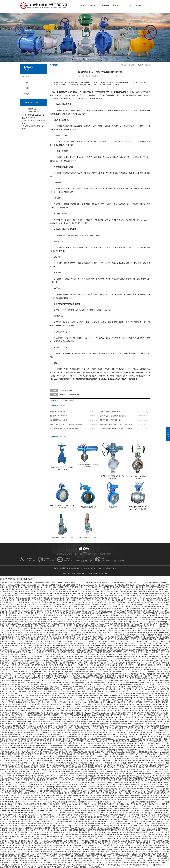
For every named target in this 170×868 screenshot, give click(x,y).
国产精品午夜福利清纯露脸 (76, 691)
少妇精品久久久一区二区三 (144, 758)
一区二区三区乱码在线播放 (50, 630)
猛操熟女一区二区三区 (132, 624)
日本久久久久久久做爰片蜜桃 (29, 730)
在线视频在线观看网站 (73, 765)
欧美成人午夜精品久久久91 (21, 687)
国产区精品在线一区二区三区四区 (59, 617)
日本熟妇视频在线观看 (155, 639)
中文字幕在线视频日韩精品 (24, 635)
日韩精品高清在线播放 (45, 615)
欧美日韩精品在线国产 (65, 637)
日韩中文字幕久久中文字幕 (153, 711)
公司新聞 (26, 77)
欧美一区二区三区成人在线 (78, 687)
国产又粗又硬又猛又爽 (104, 594)
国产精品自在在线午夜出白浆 (87, 791)
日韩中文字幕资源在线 (67, 776)
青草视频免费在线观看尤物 (27, 830)
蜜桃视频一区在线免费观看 (144, 860)
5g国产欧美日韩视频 (133, 696)
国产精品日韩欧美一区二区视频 (59, 654)
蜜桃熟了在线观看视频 (145, 724)
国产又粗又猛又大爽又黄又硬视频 (122, 661)
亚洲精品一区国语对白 (88, 609)
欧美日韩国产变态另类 (156, 594)
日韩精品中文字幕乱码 (75, 652)
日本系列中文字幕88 (132, 607)
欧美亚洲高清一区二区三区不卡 (143, 613)
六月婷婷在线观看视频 (140, 693)
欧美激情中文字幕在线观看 (11, 680)
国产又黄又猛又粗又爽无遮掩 (120, 715)
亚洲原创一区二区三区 (139, 656)
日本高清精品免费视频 (99, 689)
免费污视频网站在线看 (81, 856)
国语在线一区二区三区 (53, 741)
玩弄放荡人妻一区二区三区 (123, 628)
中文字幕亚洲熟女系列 (58, 698)
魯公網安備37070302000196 (75, 574)
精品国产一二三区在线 (136, 650)
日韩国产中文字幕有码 (22, 732)
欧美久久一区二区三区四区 (53, 841)
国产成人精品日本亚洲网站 (113, 617)
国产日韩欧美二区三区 (139, 602)
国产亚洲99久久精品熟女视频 (131, 811)
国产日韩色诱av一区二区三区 (80, 615)
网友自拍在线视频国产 (130, 635)
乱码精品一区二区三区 (104, 850)
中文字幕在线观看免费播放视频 (151, 607)
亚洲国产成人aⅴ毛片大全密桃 (158, 752)
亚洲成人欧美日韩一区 (22, 832)
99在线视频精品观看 (58, 828)
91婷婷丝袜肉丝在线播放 (26, 672)
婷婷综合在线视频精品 (94, 674)
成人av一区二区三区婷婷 (126, 598)
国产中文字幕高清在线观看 (136, 776)
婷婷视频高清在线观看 (38, 767)
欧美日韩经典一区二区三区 (103, 797)
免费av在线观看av (35, 750)
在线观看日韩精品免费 (60, 587)
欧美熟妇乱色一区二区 (42, 828)
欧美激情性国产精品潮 (149, 611)
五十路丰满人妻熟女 (156, 841)
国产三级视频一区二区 (24, 654)
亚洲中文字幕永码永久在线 (15, 626)
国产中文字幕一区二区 (108, 600)
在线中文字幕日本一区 (46, 624)
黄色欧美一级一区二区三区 (22, 587)
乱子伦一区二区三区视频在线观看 (96, 587)
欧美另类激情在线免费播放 (54, 756)
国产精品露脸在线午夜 (61, 758)
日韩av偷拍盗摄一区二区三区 (157, 656)
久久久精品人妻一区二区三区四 (70, 648)
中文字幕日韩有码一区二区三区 (126, 756)
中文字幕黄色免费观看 (40, 700)
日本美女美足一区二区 (42, 698)
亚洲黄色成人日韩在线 (50, 667)
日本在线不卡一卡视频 (92, 600)
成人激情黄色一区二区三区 (41, 811)
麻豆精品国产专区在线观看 (45, 784)
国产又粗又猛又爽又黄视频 (152, 737)
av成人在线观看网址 (59, 802)
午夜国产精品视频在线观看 (109, 793)
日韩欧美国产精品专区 (10, 669)
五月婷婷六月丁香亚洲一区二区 (140, 863)
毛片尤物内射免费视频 (98, 615)
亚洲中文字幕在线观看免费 (47, 602)
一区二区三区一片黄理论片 (146, 665)
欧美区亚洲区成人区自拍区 (69, 596)
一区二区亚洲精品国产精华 (18, 594)
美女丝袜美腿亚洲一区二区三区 (43, 754)
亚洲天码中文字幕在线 (137, 609)
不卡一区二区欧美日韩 (140, 659)
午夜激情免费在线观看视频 (35, 646)
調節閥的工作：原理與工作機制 (111, 420)
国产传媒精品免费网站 (54, 633)
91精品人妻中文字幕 (97, 637)
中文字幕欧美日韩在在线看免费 (72, 628)
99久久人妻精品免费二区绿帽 (66, 830)
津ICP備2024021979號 (93, 574)
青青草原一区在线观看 (49, 585)
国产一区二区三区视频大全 (77, 700)
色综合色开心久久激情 (51, 648)
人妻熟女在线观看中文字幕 (29, 795)
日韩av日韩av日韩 (155, 659)
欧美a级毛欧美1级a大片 (134, 626)
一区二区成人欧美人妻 (140, 698)
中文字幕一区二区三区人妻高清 (117, 650)
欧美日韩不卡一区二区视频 (45, 748)
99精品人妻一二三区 (155, 765)
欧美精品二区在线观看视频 (31, 630)
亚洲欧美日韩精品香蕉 (151, 739)
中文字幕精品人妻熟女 (75, 802)
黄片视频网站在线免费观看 (104, 630)
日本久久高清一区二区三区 (86, 750)
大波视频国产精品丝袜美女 (144, 858)
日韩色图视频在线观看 (37, 735)
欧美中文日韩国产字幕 (91, 604)
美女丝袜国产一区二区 (150, 806)
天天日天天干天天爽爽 (95, 635)
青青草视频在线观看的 (61, 615)
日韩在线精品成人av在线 (123, 633)
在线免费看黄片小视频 (11, 598)
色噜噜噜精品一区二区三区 (62, 845)
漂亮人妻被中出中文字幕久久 (10, 797)
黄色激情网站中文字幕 (85, 646)
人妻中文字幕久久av (98, 680)
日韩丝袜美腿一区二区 (94, 700)
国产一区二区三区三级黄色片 (56, 813)
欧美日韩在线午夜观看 (78, 811)
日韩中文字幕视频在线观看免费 (75, 739)
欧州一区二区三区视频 (8, 643)
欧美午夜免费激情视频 (116, 587)
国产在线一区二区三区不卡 (107, 693)
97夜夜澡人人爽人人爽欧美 (34, 689)
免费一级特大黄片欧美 (57, 743)
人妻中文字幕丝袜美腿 (75, 854)
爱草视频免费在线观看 (13, 607)
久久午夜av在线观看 (9, 620)
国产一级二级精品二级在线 (31, 607)
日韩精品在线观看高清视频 (125, 858)
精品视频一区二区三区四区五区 (34, 741)
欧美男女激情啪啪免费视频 (99, 667)
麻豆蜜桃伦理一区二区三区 (50, 639)
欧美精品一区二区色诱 (101, 735)
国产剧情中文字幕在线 (142, 713)
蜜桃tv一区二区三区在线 (101, 646)
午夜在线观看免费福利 (124, 685)
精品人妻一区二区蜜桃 (8, 761)
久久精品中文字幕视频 (82, 650)
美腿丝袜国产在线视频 (63, 826)
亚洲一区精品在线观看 (66, 585)
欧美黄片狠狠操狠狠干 (40, 728)
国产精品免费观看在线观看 (97, 821)
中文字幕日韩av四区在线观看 (21, 787)
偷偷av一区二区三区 (23, 761)
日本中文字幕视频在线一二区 (108, 717)
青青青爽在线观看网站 (54, 737)
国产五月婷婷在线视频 (102, 784)
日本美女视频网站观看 (114, 680)
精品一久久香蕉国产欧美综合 (71, 843)
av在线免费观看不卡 (87, 800)
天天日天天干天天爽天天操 (72, 717)
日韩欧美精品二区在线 (32, 641)
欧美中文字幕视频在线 (56, 600)
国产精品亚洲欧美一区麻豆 (91, 765)
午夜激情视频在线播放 (112, 665)
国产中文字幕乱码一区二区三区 (105, 800)
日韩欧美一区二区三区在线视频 (103, 663)
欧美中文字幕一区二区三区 (140, 750)
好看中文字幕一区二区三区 (150, 696)
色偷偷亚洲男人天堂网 (134, 591)
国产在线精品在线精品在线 (99, 702)
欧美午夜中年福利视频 (87, 630)
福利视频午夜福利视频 (145, 717)
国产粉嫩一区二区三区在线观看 (99, 763)
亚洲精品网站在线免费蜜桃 (107, 843)
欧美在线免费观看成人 (123, 834)
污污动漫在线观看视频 (96, 665)
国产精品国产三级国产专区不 (96, 752)
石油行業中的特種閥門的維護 (69, 395)
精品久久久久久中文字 (145, 700)
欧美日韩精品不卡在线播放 (37, 594)
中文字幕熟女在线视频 (29, 674)
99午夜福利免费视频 (53, 594)
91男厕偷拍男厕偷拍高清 (71, 737)
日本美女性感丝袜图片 (81, 748)
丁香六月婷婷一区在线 (34, 637)
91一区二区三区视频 (92, 682)
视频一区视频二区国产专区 (74, 600)
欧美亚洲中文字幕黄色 (18, 613)
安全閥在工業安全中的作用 (59, 416)
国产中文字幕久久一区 (64, 607)
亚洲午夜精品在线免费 (48, 641)
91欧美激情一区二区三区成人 (27, 620)
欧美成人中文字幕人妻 (112, 637)
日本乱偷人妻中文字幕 (120, 589)
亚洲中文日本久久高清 (139, 834)
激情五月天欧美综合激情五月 (149, 687)
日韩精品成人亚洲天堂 (51, 611)
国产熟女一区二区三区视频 (156, 602)
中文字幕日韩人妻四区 (101, 837)
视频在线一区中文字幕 (73, 850)
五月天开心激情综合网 (41, 752)
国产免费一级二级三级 (156, 698)
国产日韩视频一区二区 (88, 722)
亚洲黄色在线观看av (117, 596)
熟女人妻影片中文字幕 (126, 713)
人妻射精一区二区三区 (147, 637)
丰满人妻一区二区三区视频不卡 (150, 691)
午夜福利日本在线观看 (154, 630)
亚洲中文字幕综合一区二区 (117, 626)
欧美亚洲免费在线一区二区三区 (120, 672)
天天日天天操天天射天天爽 (76, 804)
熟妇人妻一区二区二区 (53, 628)
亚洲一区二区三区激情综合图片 (146, 782)
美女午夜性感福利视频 (50, 750)
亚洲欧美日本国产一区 (40, 806)
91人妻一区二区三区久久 (149, 624)
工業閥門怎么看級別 (66, 391)
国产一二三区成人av (80, 787)
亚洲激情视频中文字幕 (88, 594)
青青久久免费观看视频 (69, 808)
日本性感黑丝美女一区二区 (73, 756)
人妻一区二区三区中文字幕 (127, 717)
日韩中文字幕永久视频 (57, 761)
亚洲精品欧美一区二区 (82, 711)
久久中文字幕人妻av (76, 669)
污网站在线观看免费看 (10, 867)
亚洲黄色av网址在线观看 (61, 674)
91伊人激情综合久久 (15, 661)
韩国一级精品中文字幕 (92, 622)
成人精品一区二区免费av (137, 830)
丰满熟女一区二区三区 (135, 737)
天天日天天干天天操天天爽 (18, 648)
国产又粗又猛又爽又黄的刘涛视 (35, 693)
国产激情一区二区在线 (88, 737)
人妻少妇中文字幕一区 (100, 745)
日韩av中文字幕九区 (30, 702)
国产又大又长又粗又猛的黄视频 (57, 682)
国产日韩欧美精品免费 (25, 817)
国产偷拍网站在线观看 (102, 661)
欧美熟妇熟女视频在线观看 (27, 776)
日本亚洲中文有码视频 (62, 624)
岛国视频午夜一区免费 (74, 698)
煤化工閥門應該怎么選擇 (59, 420)
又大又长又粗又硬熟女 (35, 656)
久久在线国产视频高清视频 (69, 630)
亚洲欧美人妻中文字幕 (107, 669)
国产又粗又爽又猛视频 (95, 709)
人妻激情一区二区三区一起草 (158, 672)
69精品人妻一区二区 (115, 689)
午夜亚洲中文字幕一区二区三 (113, 761)
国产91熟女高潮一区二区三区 (143, 628)
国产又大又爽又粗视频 (37, 609)
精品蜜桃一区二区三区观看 (18, 839)
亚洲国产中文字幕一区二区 (160, 863)
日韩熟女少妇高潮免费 (149, 819)
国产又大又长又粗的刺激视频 (85, 776)
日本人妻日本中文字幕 (120, 769)
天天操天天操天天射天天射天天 (100, 654)
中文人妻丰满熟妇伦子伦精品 (101, 839)
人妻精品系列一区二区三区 (15, 589)
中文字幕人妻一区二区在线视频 (146, 824)
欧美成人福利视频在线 (118, 687)
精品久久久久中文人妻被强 (50, 858)
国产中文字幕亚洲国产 (146, 845)
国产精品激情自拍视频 (79, 617)
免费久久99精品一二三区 (120, 609)
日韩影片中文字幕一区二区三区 (81, 745)
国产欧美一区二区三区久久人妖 (59, 726)
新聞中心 (116, 5)
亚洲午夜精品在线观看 (114, 641)
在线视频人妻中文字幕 (76, 732)
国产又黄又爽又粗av (25, 600)
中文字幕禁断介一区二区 (110, 741)
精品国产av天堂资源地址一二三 (41, 732)
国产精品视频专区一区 (140, 685)
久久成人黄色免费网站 (156, 693)
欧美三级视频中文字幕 (93, 691)
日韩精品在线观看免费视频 (111, 724)
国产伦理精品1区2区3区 (114, 615)
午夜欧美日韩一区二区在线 (159, 713)
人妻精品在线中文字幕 (91, 652)
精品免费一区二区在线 (71, 685)
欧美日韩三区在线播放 (142, 804)
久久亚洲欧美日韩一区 (10, 776)
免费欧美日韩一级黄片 (109, 758)
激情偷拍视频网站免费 (51, 689)
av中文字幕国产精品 (14, 665)
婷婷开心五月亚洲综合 (158, 804)
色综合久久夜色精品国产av (72, 633)
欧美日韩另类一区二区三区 (104, 585)
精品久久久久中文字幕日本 (69, 735)
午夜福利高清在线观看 (123, 602)
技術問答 (26, 88)
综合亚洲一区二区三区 (114, 845)
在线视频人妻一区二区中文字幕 (156, 830)
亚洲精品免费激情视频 (22, 841)
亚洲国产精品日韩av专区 (110, 782)
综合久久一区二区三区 (139, 672)
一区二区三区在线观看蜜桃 (113, 635)
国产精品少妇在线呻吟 (151, 789)
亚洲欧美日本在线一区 (155, 839)
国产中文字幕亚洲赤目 (89, 717)
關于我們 (94, 5)
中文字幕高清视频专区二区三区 (19, 633)
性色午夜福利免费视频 (15, 702)
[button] (84, 59)
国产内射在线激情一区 (120, 722)
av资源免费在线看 (132, 687)
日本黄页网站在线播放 (88, 591)
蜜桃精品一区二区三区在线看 (32, 722)
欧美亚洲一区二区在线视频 (64, 748)
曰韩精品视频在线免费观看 (32, 769)
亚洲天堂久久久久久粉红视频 (73, 724)
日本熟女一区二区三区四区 (107, 824)
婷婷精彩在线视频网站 (101, 826)
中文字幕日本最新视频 (13, 615)
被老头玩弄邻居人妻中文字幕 (126, 817)
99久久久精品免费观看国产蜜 (147, 748)
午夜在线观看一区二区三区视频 (85, 769)
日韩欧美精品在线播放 (57, 800)
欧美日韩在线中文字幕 (60, 732)
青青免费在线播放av (144, 728)
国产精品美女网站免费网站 (159, 706)
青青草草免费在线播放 (150, 646)
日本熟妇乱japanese (130, 700)
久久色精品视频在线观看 (132, 611)
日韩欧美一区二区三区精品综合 (155, 769)
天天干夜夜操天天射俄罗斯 (105, 750)
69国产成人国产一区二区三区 (113, 643)
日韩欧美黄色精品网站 (136, 780)
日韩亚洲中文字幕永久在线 (155, 609)
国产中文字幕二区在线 (147, 865)
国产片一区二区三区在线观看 (80, 778)
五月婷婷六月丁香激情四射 (124, 813)
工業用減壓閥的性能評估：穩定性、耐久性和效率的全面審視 (118, 429)
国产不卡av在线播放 (151, 604)
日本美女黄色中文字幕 (134, 646)
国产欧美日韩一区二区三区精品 (126, 728)
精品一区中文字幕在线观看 (24, 800)
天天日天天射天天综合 (34, 613)
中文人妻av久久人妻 (125, 674)
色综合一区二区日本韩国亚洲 (160, 745)
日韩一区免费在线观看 (111, 787)
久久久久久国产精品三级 (87, 596)
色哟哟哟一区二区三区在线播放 (96, 815)
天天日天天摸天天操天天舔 (22, 650)
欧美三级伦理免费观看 (15, 591)
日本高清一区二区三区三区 (118, 726)
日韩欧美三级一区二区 (48, 821)
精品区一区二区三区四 (8, 709)
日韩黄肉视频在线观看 (57, 817)
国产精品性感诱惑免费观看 (144, 793)
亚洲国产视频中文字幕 (162, 652)
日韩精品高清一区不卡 (32, 626)
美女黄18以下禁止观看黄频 (80, 819)
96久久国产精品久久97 (91, 728)
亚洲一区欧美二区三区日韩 (56, 704)
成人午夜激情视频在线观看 (61, 819)
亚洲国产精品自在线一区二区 (84, 784)
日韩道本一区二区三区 (118, 676)
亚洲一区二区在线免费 (142, 854)
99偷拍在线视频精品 (87, 706)
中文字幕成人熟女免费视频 (114, 624)
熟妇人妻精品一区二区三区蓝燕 (43, 650)
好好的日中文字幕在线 (48, 589)
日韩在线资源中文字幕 (59, 804)
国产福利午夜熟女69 (44, 696)
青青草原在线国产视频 (95, 743)
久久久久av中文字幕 (9, 817)
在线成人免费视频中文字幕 (100, 715)
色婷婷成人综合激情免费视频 (75, 752)
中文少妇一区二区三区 (99, 611)
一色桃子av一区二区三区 (81, 641)
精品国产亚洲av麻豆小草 (136, 589)
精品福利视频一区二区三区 (57, 854)
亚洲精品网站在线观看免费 (70, 591)
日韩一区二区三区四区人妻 (105, 860)
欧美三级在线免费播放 (110, 674)
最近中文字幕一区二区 (18, 765)
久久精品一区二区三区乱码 (35, 789)
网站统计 (104, 574)
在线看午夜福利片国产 (130, 617)
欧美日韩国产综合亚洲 (107, 858)
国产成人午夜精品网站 (65, 837)
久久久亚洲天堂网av (70, 791)
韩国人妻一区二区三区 (136, 585)
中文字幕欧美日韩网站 (142, 802)
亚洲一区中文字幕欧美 (138, 715)
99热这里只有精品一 (17, 713)
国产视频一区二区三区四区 (73, 656)
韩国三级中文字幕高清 (83, 620)
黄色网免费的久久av (37, 771)
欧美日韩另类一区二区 (80, 607)
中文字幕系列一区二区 (10, 676)
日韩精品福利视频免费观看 (85, 661)
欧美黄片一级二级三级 (160, 728)
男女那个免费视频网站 (34, 765)
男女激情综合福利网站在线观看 (11, 722)
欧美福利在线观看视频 (10, 830)
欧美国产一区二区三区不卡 (51, 860)
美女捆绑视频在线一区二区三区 (78, 696)
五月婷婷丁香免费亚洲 (57, 622)
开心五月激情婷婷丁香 (152, 585)
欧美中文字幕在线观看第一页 (43, 635)
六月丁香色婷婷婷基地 (151, 587)
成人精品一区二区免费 (82, 637)
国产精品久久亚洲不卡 (80, 847)
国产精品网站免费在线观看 (25, 663)
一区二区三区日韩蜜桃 (40, 654)
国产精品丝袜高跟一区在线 (157, 633)
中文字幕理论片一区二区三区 (94, 732)
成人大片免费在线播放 (145, 756)
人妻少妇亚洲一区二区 (69, 832)
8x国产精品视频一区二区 (122, 706)
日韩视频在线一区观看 (56, 782)
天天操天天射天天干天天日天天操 (104, 620)
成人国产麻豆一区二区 (130, 845)
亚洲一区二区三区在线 (13, 630)
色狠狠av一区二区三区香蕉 (9, 585)
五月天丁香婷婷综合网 (134, 676)
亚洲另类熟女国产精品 (100, 726)
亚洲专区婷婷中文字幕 (153, 847)
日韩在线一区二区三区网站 (22, 778)
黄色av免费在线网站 (85, 735)
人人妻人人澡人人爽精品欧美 (151, 837)
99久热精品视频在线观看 (74, 761)
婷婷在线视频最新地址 (133, 832)
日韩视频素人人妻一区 (146, 617)
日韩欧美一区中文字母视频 (38, 854)
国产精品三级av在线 (152, 589)
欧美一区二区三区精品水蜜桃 (12, 769)
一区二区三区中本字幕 (55, 685)
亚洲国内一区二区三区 (127, 782)
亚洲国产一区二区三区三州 (51, 591)
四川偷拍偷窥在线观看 (156, 648)
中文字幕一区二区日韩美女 (93, 761)
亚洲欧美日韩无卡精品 (45, 674)
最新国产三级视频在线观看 (74, 793)
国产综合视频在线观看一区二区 (35, 682)
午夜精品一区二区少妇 (72, 706)
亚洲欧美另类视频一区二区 (32, 591)
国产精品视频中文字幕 (129, 724)
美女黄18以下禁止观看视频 (99, 613)
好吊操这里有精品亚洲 (150, 811)
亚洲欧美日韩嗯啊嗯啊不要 (53, 791)
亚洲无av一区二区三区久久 (47, 680)
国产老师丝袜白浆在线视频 (104, 706)
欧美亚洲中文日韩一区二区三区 (53, 706)
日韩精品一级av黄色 (119, 737)
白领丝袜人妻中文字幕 (26, 826)
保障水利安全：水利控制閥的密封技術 (113, 416)
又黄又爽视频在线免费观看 (18, 656)
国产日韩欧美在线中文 (146, 652)
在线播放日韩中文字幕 (137, 630)
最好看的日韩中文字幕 (18, 646)
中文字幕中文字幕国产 (120, 594)
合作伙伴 (128, 5)
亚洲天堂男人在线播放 (48, 626)
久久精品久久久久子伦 (144, 620)
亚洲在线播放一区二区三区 (31, 665)
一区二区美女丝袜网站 (104, 776)
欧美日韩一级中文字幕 (152, 778)
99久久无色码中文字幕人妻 (66, 620)
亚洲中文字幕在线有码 (120, 771)
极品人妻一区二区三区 (130, 641)
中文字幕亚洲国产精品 (111, 709)
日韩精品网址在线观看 (117, 667)
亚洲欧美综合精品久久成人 (53, 724)
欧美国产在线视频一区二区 (50, 713)
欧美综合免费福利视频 (115, 815)
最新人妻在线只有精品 (92, 865)
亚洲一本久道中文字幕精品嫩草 (101, 589)
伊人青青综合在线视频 (11, 860)
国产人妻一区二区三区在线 (22, 806)
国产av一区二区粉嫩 (106, 628)
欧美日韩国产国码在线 (10, 826)
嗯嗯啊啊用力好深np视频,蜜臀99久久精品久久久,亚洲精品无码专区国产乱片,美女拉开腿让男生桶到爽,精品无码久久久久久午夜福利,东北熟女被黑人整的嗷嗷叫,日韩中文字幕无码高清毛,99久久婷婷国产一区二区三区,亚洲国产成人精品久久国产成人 (83, 583)
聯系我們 (139, 5)
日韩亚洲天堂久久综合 (94, 804)
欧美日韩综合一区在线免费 (153, 643)
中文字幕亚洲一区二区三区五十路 (17, 750)
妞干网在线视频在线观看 (126, 758)
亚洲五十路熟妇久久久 (115, 611)
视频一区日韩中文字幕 (91, 802)
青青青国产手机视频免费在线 (112, 700)
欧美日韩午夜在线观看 (25, 856)
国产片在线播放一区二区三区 (84, 585)
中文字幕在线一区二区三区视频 (82, 826)
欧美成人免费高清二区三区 (140, 622)
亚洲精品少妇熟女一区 (126, 854)
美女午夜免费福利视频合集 (132, 682)
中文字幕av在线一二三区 (151, 682)
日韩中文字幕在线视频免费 (82, 663)
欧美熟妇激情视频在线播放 (142, 674)
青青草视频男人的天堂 (53, 609)
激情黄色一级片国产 (59, 691)
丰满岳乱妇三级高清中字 (46, 711)
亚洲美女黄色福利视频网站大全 (127, 600)
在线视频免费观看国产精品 (62, 852)
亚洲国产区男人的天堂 (85, 808)
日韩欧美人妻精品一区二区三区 (48, 776)
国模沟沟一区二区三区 (143, 598)
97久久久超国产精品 (44, 676)
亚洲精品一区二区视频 (126, 804)
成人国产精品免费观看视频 (69, 598)
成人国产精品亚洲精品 (76, 682)
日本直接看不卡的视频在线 (148, 635)
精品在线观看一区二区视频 (40, 659)
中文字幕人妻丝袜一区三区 (18, 850)
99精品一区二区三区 (15, 678)
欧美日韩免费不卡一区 (53, 646)
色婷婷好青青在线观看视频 (103, 774)
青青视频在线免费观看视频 (92, 724)
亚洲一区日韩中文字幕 (161, 717)
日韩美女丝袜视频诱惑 (21, 609)
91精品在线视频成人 (72, 800)
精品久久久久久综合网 (64, 641)
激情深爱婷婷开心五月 (152, 780)
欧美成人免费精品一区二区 (70, 594)
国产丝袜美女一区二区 (53, 771)
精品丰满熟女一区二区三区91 (105, 602)
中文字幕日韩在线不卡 (65, 667)
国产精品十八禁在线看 (118, 591)
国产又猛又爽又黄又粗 (26, 669)
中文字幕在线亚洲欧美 (158, 622)
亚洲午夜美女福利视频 (35, 596)
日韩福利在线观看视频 (31, 678)
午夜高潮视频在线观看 (123, 656)
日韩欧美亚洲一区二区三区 (142, 741)
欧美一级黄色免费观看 (83, 639)
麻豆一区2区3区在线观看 (63, 709)
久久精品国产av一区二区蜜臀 (90, 685)
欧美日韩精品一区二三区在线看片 (53, 765)
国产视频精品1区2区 (137, 663)
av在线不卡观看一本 (99, 678)
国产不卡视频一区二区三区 (95, 624)
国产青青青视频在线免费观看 (136, 732)
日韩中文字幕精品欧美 (158, 791)
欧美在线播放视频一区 (8, 804)
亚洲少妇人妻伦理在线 (120, 850)
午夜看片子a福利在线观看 (76, 672)
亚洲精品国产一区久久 (91, 756)
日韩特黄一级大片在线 (41, 622)
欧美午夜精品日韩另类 (40, 617)
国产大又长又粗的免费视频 (116, 806)
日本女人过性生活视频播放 (64, 711)
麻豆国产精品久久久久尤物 (67, 750)
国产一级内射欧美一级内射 (91, 741)
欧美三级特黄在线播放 (140, 633)
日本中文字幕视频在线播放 (30, 639)
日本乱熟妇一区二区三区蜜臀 (138, 594)
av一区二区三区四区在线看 (99, 819)
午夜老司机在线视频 (115, 754)
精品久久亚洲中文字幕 (43, 663)
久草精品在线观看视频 (150, 591)
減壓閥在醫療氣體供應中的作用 (111, 412)
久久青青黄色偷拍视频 (24, 643)
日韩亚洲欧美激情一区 (129, 748)
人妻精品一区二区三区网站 (11, 758)
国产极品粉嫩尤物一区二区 (155, 704)
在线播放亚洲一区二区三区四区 (83, 602)
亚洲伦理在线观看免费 (64, 602)
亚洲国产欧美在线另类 (91, 813)
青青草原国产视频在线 (48, 607)
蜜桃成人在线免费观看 (10, 847)
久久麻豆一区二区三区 (29, 845)
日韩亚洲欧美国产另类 (8, 754)
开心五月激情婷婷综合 (159, 598)
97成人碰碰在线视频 (88, 850)
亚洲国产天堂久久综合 (97, 856)
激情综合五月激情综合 (40, 643)
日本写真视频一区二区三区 (32, 667)
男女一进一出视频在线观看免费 (43, 787)
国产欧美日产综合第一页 (128, 743)
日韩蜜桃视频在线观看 (151, 787)
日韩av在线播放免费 (121, 585)
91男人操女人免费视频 (32, 717)
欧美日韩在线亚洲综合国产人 (126, 620)
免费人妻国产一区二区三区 (136, 654)
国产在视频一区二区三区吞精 (12, 667)
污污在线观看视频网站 (50, 769)
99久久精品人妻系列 (103, 591)
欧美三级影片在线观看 (24, 754)
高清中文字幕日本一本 (131, 735)
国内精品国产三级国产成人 (22, 652)
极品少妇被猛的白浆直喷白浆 (149, 754)
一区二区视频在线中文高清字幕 (97, 739)
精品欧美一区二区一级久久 (70, 609)
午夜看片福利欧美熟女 (132, 596)
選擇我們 (26, 94)
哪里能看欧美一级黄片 (8, 654)
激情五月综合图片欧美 (57, 752)
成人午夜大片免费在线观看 (62, 763)
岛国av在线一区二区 (30, 602)
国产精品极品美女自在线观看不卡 (139, 730)
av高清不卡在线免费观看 (138, 639)
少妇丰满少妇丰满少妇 (136, 778)
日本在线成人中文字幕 (107, 756)
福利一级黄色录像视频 (66, 769)
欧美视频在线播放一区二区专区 (106, 598)
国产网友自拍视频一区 (90, 633)
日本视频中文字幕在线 (73, 659)
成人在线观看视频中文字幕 (140, 706)
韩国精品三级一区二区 (149, 667)
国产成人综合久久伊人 (104, 771)
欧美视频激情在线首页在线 (159, 661)
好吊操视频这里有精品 (156, 685)
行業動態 (26, 82)
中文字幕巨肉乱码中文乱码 (22, 617)
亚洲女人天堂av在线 (37, 832)
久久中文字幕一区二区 (50, 637)
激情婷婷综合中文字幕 (69, 646)
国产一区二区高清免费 (81, 754)
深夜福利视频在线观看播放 (40, 687)
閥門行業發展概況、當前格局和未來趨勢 (64, 429)
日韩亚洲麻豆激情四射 (37, 628)
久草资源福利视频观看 (35, 648)
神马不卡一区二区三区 (19, 596)
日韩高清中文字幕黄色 (108, 685)
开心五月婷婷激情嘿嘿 (118, 646)
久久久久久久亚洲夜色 (102, 789)
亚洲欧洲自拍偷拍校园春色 (141, 791)
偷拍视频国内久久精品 (38, 633)
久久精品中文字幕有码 (120, 808)
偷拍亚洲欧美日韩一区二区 (59, 687)
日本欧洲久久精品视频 (82, 667)
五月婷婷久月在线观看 (104, 609)
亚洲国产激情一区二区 (147, 735)
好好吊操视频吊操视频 (67, 611)
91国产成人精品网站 (32, 774)
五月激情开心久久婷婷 (54, 693)
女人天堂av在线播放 (61, 815)
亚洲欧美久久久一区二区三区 (42, 587)
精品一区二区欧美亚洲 (122, 630)
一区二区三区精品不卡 (161, 719)
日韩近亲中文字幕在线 (89, 648)
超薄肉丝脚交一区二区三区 (133, 587)
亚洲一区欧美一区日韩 (44, 691)
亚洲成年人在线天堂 (67, 774)
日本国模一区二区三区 (146, 600)
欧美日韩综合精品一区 (83, 680)
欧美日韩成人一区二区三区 (123, 648)
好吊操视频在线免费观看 (43, 715)
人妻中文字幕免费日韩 (104, 780)
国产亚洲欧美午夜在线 (65, 613)
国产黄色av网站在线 (46, 678)
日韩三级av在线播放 (21, 854)
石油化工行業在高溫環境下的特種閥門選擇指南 (66, 424)
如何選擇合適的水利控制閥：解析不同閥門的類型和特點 (118, 424)
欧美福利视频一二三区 (19, 611)
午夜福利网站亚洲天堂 (80, 626)
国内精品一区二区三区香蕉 (116, 752)
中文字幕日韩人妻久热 (108, 622)
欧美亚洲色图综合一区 (83, 611)
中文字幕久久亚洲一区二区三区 (27, 709)
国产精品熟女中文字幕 (41, 600)
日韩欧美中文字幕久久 (155, 852)
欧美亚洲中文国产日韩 (24, 793)
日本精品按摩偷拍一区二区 (78, 635)
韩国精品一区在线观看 (107, 656)
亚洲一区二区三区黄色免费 (64, 754)
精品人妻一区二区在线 (70, 841)
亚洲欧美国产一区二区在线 (13, 602)
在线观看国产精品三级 (56, 643)
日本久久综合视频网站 (22, 767)
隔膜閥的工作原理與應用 (59, 412)
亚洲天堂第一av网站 (7, 715)
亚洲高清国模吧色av (17, 717)
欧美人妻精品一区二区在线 (83, 837)
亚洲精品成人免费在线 (137, 797)
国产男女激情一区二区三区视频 (110, 604)
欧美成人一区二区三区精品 (159, 802)
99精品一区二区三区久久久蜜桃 (27, 624)
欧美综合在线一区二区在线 (119, 778)
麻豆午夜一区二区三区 (154, 654)
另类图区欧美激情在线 (38, 704)
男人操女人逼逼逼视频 (16, 682)
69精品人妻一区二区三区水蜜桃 (98, 687)
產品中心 (105, 5)
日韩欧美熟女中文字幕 (60, 715)
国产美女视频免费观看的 (65, 589)
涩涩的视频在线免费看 (104, 863)
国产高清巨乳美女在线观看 (69, 858)
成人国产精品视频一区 (21, 724)
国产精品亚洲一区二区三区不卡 (81, 726)
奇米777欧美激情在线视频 (43, 669)
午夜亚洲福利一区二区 (51, 596)
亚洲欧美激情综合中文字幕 (153, 626)
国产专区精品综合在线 (59, 604)
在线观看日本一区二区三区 (9, 745)
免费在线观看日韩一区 (124, 659)
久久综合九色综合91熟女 (94, 643)
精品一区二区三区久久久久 (63, 678)
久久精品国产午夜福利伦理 (61, 676)
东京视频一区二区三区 (35, 739)
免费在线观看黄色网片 (124, 765)
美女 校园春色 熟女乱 (119, 776)
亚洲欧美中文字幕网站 (29, 615)
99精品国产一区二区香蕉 (79, 867)
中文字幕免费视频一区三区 (11, 711)
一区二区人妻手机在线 (153, 615)
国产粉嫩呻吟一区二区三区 (145, 767)
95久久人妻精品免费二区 (159, 854)
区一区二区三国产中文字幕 (11, 639)
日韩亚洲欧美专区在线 (48, 665)
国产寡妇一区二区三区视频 (81, 806)
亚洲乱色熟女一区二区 (162, 641)
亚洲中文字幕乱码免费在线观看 (144, 826)
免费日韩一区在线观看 (65, 665)
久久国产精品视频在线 (120, 863)
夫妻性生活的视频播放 (101, 832)
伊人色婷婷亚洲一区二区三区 (115, 607)
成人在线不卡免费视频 (27, 784)
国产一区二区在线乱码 (43, 604)
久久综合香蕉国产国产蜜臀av (53, 739)
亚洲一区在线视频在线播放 (120, 639)
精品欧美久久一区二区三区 (128, 719)
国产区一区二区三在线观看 (123, 774)
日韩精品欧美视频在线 (67, 661)
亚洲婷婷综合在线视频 (18, 789)
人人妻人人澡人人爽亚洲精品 (43, 856)
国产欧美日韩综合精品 (82, 589)
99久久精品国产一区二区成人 (60, 867)
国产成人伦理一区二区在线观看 (82, 676)
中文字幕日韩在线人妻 (117, 819)
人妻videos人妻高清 (103, 596)
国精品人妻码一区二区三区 (66, 680)
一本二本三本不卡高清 (29, 797)
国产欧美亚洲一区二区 (76, 587)
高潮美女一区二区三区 (67, 639)
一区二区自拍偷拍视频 (114, 711)
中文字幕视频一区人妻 (77, 758)
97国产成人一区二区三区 (136, 704)
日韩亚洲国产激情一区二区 (79, 654)
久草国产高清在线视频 (35, 611)
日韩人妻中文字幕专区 (40, 719)
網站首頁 (83, 5)
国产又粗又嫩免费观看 (111, 743)
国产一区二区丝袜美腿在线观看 (132, 604)
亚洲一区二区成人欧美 (142, 661)
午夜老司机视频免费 (52, 735)
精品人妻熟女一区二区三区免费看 (97, 672)
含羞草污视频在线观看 (155, 834)
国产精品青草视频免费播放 (135, 847)
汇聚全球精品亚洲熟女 (8, 865)
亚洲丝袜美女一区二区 (10, 828)
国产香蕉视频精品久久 (88, 860)
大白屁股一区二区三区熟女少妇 (30, 585)
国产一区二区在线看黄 (75, 604)
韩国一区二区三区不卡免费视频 (70, 713)
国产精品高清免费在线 (105, 704)
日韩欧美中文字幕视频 (107, 813)
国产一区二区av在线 (12, 691)
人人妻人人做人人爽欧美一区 (53, 656)
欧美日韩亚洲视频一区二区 (101, 639)
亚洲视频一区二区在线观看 (129, 709)
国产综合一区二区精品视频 (15, 774)
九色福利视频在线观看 (136, 722)
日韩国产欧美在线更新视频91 (75, 643)
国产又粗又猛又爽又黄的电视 (100, 696)
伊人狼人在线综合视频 (43, 672)
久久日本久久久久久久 (149, 680)
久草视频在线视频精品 (41, 743)
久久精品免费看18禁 (124, 791)
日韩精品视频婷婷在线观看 (91, 659)
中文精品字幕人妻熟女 (133, 667)
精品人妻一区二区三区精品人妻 (120, 613)
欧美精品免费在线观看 (148, 596)
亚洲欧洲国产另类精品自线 (71, 722)
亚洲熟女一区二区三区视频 (124, 802)
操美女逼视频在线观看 (98, 641)
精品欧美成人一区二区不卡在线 (156, 797)
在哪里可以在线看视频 (82, 613)
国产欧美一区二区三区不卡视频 (62, 663)
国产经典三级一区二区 (106, 633)
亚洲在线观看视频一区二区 (27, 676)
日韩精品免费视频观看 (78, 674)
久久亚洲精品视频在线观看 (24, 743)
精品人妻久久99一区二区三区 (71, 741)
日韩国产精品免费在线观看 (54, 789)
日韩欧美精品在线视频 (47, 730)
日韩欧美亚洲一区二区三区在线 (155, 722)
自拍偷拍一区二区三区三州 (82, 678)
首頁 (129, 65)
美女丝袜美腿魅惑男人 (135, 726)
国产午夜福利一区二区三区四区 (132, 711)
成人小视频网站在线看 (32, 589)
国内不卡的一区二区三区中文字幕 (121, 826)
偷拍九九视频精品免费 (152, 650)
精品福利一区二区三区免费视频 (25, 696)
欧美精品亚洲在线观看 (118, 789)
